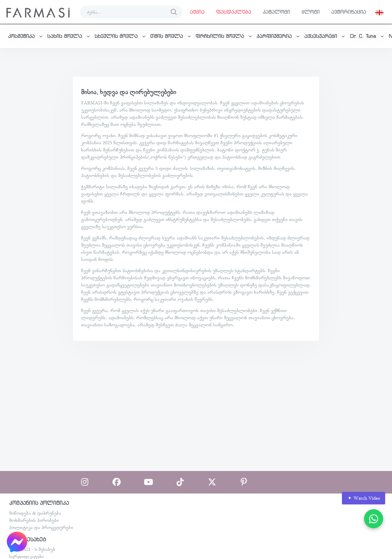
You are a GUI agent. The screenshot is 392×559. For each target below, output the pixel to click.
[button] (379, 12)
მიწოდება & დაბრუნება (35, 513)
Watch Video (364, 498)
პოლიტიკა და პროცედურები (41, 527)
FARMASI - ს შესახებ (32, 549)
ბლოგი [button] (311, 12)
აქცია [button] (197, 12)
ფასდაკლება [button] (234, 12)
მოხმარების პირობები (34, 520)
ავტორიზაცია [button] (349, 12)
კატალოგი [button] (276, 12)
